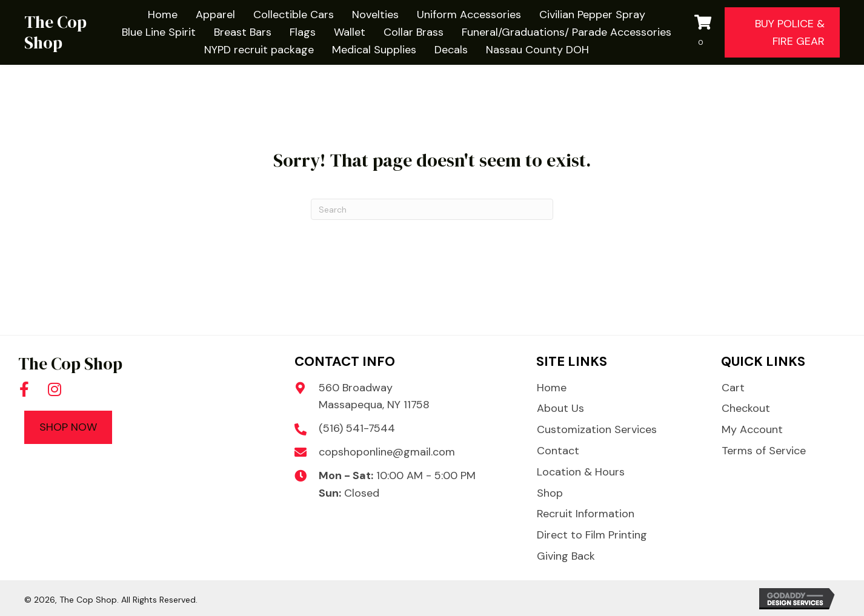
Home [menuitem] (552, 388)
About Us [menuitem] (560, 408)
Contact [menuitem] (558, 451)
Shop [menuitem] (550, 493)
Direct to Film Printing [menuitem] (592, 535)
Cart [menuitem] (733, 388)
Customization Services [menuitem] (597, 429)
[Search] (432, 209)
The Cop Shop (55, 32)
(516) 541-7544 (357, 428)
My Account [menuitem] (752, 429)
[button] (24, 389)
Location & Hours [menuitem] (581, 472)
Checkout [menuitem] (746, 408)
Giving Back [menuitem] (566, 556)
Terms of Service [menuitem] (764, 451)
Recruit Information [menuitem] (586, 514)
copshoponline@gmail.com (387, 452)
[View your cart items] (706, 33)
